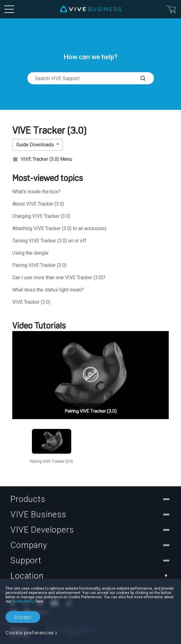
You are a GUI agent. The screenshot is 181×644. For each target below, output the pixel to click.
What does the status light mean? (48, 290)
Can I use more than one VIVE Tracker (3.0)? (59, 278)
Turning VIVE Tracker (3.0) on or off (49, 241)
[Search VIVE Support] (147, 78)
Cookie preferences (30, 633)
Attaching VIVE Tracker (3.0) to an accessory (60, 228)
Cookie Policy (23, 601)
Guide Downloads (36, 145)
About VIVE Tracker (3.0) (38, 204)
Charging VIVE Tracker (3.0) (41, 216)
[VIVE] (90, 9)
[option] (51, 445)
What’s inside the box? (36, 192)
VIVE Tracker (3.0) (31, 302)
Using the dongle (30, 253)
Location (90, 576)
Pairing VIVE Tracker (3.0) (39, 265)
